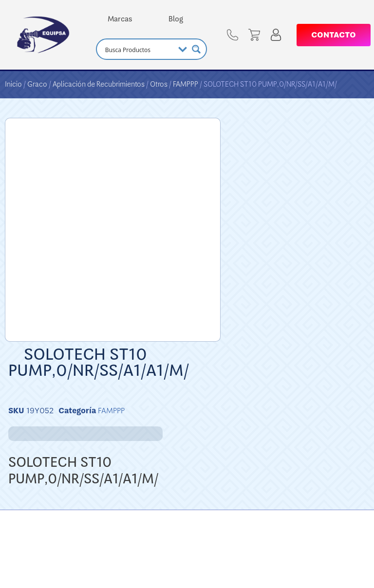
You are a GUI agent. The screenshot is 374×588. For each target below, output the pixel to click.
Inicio (13, 84)
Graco (37, 84)
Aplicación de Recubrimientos (99, 84)
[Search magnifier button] (196, 49)
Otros (159, 84)
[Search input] (139, 49)
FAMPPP (186, 84)
